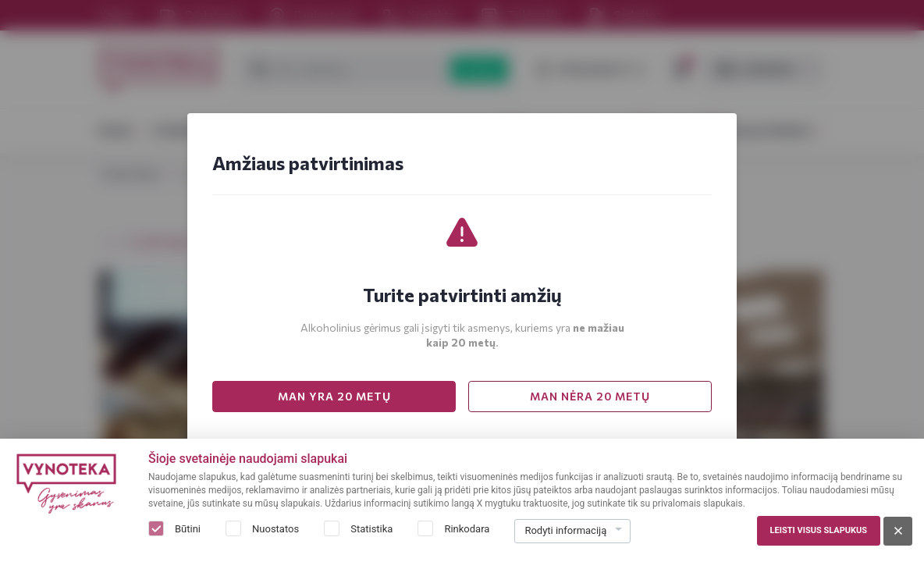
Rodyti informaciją (565, 530)
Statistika (371, 529)
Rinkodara (467, 529)
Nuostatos (275, 529)
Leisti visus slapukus (819, 530)
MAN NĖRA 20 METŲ (590, 396)
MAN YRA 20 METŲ (334, 396)
